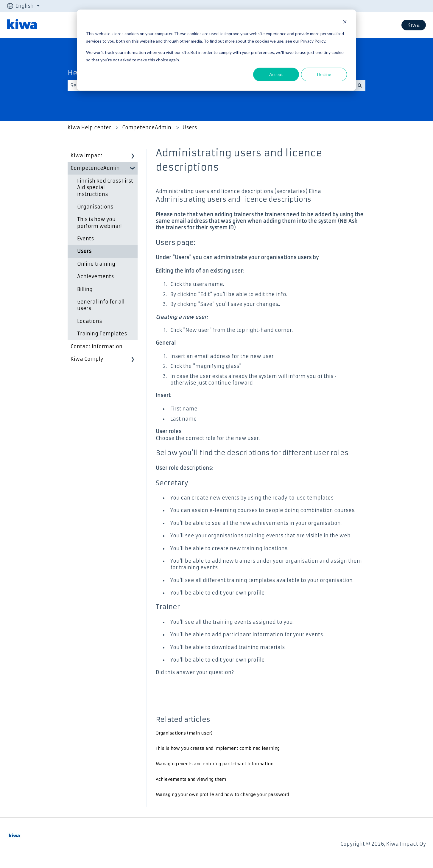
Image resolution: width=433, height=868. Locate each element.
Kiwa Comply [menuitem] (87, 359)
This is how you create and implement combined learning (218, 748)
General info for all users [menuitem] (101, 305)
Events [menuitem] (85, 239)
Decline (324, 74)
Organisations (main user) (184, 733)
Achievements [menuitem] (95, 276)
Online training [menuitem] (96, 264)
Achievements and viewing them (191, 779)
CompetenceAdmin (147, 127)
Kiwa (414, 25)
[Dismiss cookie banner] (345, 22)
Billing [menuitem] (85, 289)
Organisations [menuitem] (95, 207)
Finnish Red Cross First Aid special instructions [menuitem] (105, 188)
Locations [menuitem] (89, 321)
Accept (276, 74)
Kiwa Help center (89, 127)
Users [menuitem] (84, 251)
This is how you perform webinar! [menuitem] (99, 223)
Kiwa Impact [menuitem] (87, 155)
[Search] (360, 85)
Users (190, 127)
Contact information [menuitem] (96, 346)
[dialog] (216, 50)
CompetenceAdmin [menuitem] (95, 168)
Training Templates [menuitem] (102, 334)
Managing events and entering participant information (215, 764)
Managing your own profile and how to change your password (222, 794)
